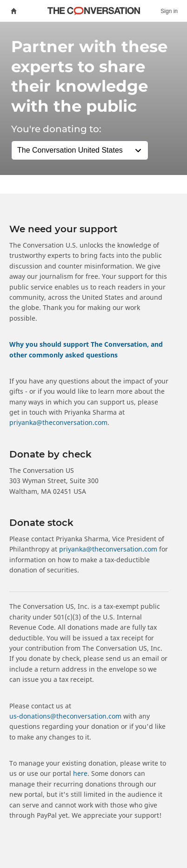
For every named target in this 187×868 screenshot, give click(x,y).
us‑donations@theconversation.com (65, 716)
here (80, 773)
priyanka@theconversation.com (58, 422)
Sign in (169, 11)
